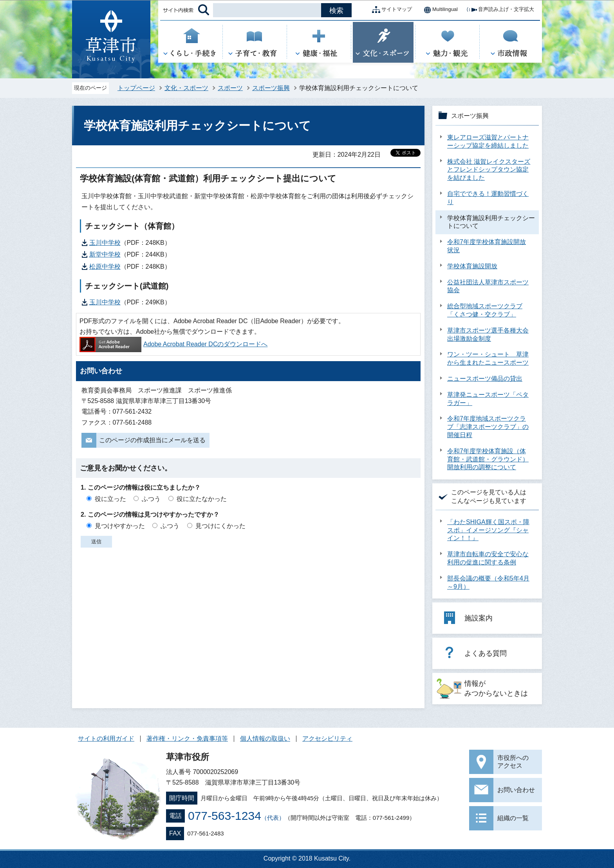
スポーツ (230, 88)
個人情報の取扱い (265, 739)
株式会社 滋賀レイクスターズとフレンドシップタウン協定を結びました (489, 170)
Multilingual (439, 10)
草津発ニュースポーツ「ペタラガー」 (488, 399)
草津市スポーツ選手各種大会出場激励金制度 (488, 335)
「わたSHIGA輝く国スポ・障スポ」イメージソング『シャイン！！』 (488, 530)
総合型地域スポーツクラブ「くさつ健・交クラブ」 (485, 310)
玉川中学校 (105, 243)
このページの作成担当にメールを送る (152, 440)
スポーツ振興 (271, 88)
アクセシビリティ (327, 739)
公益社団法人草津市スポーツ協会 (488, 286)
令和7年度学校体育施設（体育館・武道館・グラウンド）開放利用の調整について (488, 459)
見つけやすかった (120, 526)
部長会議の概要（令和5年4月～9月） (488, 582)
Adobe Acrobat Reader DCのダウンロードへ (173, 344)
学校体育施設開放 (472, 266)
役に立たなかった (202, 499)
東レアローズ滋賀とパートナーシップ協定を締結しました (488, 141)
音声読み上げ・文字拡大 (500, 10)
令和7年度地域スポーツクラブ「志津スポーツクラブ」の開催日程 (488, 427)
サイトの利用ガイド (106, 739)
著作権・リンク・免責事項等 (187, 739)
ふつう (151, 499)
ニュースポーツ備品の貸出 (485, 379)
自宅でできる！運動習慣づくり (488, 198)
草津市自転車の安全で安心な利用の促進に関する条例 (488, 558)
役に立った (110, 499)
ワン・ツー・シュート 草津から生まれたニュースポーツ (488, 358)
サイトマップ (390, 10)
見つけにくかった (220, 526)
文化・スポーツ (186, 88)
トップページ (136, 88)
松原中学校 (105, 267)
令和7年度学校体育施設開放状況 (487, 246)
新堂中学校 (105, 254)
